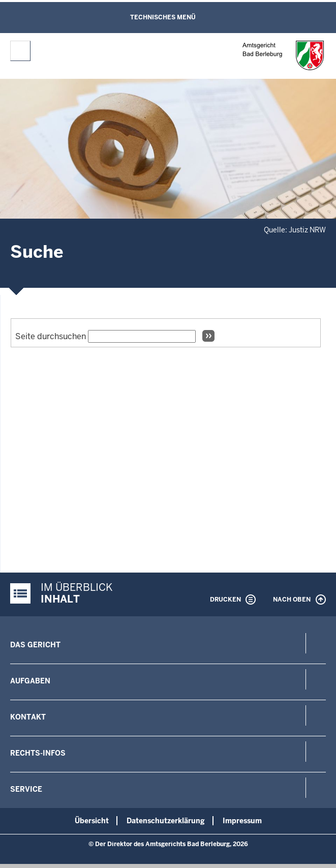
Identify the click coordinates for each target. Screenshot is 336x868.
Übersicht (92, 821)
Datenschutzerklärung (166, 821)
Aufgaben (30, 681)
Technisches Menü (163, 17)
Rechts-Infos (38, 753)
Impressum (242, 821)
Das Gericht (35, 645)
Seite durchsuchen (51, 336)
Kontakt (28, 717)
